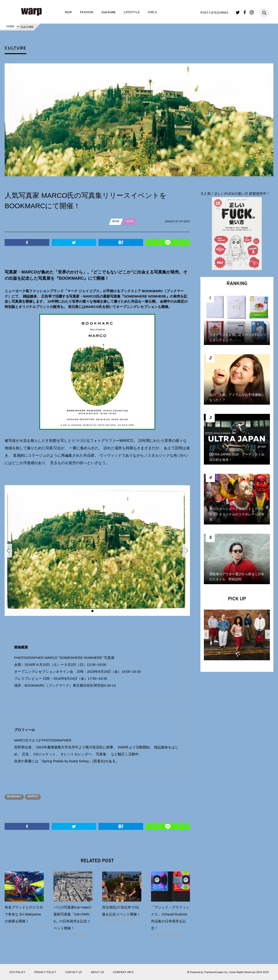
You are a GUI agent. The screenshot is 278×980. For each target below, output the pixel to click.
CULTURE (109, 12)
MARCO (36, 796)
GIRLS (152, 12)
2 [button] (96, 611)
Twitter (238, 12)
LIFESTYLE (132, 12)
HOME (10, 27)
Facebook (245, 12)
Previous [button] (8, 551)
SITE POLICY (17, 972)
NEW (68, 12)
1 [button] (92, 611)
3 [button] (99, 611)
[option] (97, 550)
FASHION (87, 12)
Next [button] (186, 551)
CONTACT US (73, 972)
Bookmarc (15, 796)
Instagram (252, 12)
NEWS (131, 221)
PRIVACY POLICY (45, 972)
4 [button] (102, 611)
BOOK (116, 221)
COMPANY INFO (123, 972)
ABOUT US (97, 972)
